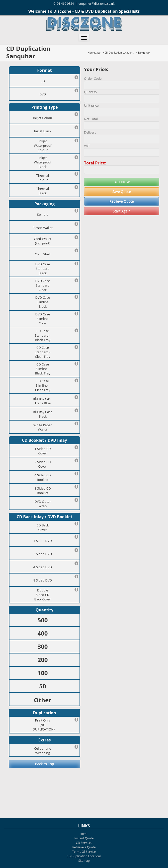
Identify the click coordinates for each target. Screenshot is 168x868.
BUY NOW (122, 182)
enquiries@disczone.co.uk (97, 4)
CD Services (84, 843)
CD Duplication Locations (119, 53)
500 (42, 620)
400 (42, 633)
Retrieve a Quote (84, 847)
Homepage (94, 53)
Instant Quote (84, 838)
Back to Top (44, 764)
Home (84, 834)
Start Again (122, 211)
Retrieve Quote (122, 201)
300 (42, 646)
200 (42, 660)
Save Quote (122, 191)
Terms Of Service (84, 852)
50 (42, 686)
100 (42, 673)
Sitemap (84, 861)
